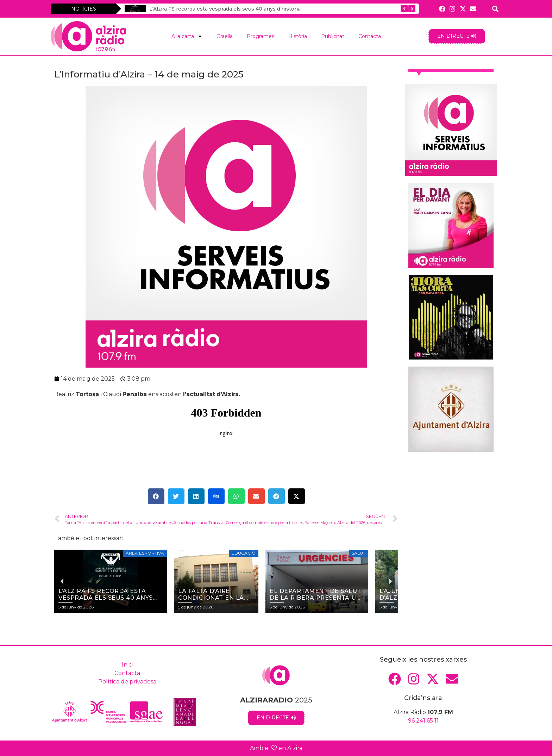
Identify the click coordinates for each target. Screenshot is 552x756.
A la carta (187, 36)
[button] (156, 496)
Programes (261, 36)
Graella (225, 36)
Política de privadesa (127, 682)
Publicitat (333, 36)
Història (298, 36)
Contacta (370, 36)
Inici (127, 665)
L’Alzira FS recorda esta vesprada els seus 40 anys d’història (225, 9)
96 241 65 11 (423, 721)
